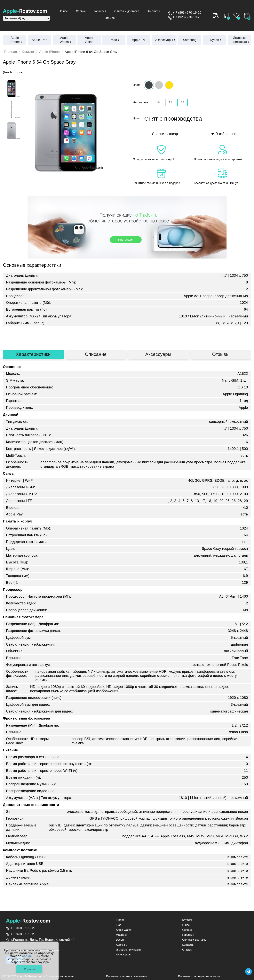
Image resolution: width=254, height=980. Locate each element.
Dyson (120, 940)
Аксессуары (158, 354)
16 (158, 102)
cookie (27, 956)
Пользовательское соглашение (127, 976)
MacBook (122, 935)
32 (170, 102)
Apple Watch (124, 930)
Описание (96, 354)
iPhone (120, 920)
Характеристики (33, 354)
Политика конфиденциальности (199, 976)
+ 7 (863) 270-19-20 (187, 13)
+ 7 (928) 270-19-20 (187, 17)
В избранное (224, 134)
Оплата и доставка (127, 11)
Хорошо (29, 969)
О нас (64, 11)
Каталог (28, 52)
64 (183, 102)
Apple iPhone (49, 52)
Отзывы (110, 18)
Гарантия (100, 11)
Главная (10, 52)
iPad (119, 925)
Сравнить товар (163, 134)
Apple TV (122, 945)
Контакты (154, 11)
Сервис (81, 11)
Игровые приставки (128, 950)
